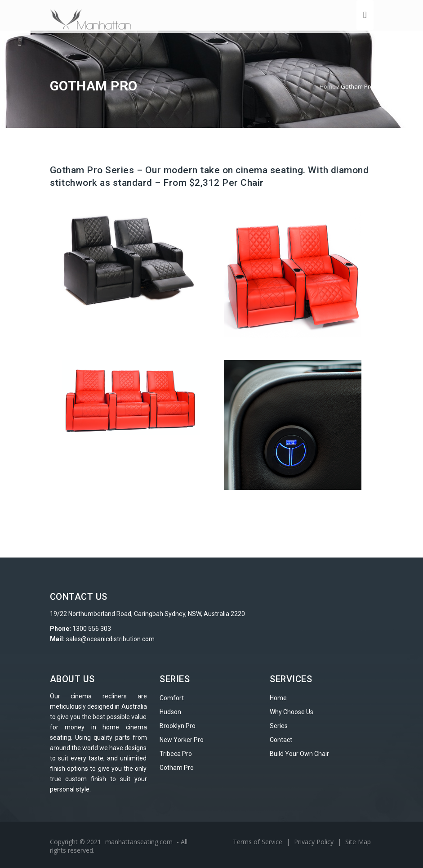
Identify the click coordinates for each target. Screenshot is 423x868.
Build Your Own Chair (299, 754)
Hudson (170, 712)
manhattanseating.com (139, 842)
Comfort (172, 698)
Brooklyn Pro (178, 726)
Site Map (358, 842)
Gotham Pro (177, 768)
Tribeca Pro (176, 754)
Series (279, 726)
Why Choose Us (292, 712)
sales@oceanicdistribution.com (110, 639)
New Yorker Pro (182, 740)
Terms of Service (258, 842)
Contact (281, 740)
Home (328, 86)
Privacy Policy (315, 842)
